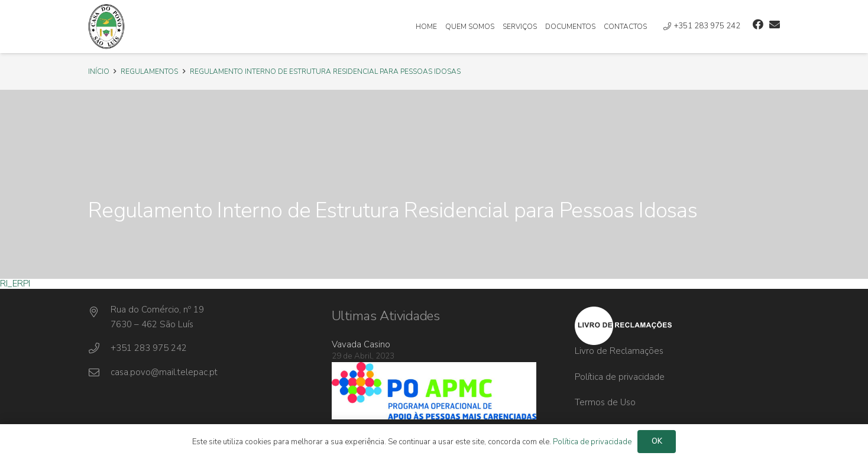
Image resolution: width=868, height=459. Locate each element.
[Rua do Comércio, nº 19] (99, 312)
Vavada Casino (361, 344)
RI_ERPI (15, 284)
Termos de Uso (605, 402)
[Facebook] (758, 24)
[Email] (775, 24)
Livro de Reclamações (619, 351)
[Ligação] (106, 27)
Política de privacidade (620, 377)
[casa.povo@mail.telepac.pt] (99, 373)
